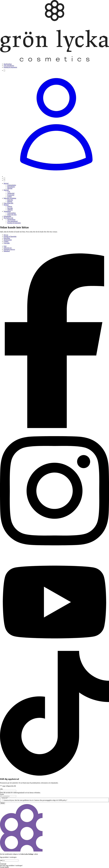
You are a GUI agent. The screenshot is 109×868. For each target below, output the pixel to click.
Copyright (7, 243)
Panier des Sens (12, 215)
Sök (1, 860)
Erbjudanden (7, 216)
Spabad (9, 197)
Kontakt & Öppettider (10, 236)
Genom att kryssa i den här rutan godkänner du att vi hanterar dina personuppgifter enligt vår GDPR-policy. (35, 800)
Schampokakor (12, 185)
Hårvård (6, 183)
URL (1, 789)
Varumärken (7, 211)
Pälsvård (10, 188)
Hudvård (6, 190)
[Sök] (4, 71)
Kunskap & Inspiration (10, 67)
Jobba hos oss (8, 248)
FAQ (5, 246)
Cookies (6, 241)
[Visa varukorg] (4, 178)
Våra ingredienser (9, 66)
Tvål (9, 192)
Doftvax (10, 206)
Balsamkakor (11, 187)
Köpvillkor (7, 238)
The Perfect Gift (8, 218)
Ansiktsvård (11, 193)
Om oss (6, 235)
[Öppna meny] (4, 180)
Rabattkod (7, 251)
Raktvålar (10, 200)
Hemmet (6, 205)
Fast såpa (10, 208)
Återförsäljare (8, 64)
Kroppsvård (11, 195)
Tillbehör (10, 210)
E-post (2, 794)
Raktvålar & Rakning (10, 198)
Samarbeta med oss (9, 249)
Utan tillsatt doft (8, 203)
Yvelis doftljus (12, 213)
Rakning (10, 201)
